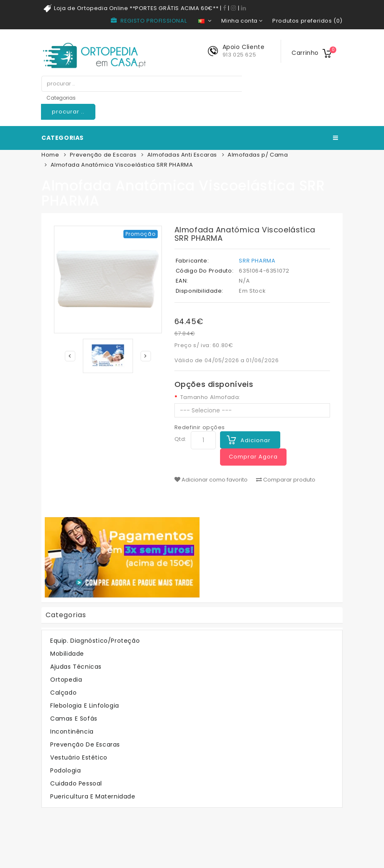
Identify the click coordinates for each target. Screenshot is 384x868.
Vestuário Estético (79, 757)
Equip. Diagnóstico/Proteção (95, 641)
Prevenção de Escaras (103, 155)
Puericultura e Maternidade (93, 796)
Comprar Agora (253, 457)
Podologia (65, 770)
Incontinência (72, 731)
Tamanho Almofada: (210, 397)
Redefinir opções (200, 427)
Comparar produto (286, 480)
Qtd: (180, 439)
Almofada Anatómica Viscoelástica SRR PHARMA (122, 165)
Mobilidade (67, 654)
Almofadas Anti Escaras (182, 155)
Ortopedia (66, 680)
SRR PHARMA (257, 261)
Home (50, 155)
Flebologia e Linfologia (85, 706)
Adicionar (256, 440)
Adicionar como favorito (211, 480)
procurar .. (68, 112)
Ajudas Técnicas (76, 667)
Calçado (63, 693)
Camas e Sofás (74, 719)
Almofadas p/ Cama (258, 155)
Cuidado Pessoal (76, 783)
